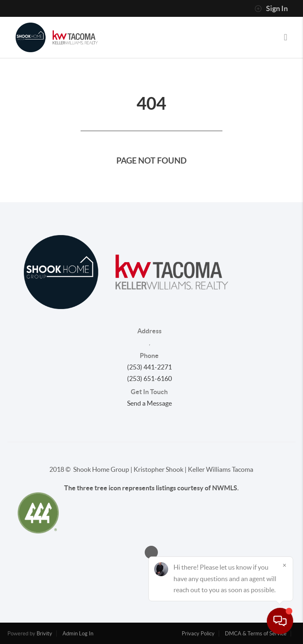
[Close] (284, 565)
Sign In (271, 9)
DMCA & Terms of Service (256, 634)
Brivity (44, 634)
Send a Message (149, 403)
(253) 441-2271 (149, 367)
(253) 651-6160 (149, 379)
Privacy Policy (198, 634)
